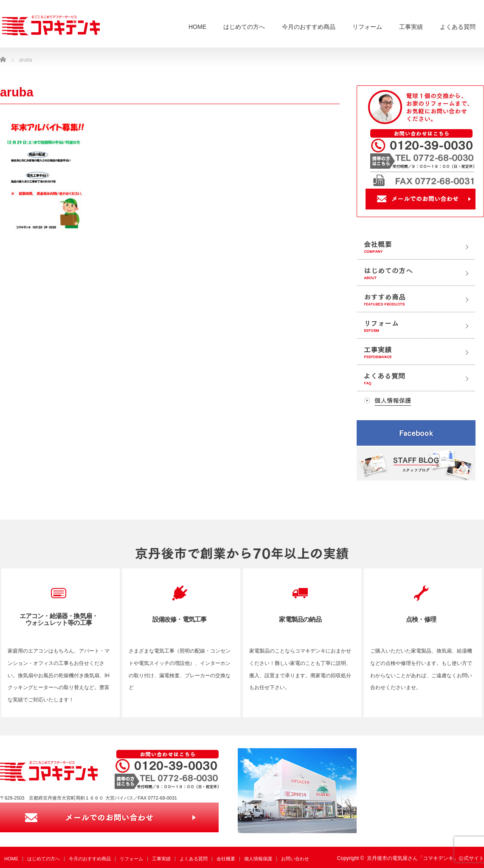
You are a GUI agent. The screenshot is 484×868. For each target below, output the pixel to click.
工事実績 (411, 27)
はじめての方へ (244, 27)
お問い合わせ (295, 859)
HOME (197, 27)
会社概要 (226, 859)
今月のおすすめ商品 (309, 27)
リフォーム (367, 27)
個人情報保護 (258, 859)
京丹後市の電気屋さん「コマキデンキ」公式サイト (425, 858)
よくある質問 (458, 27)
